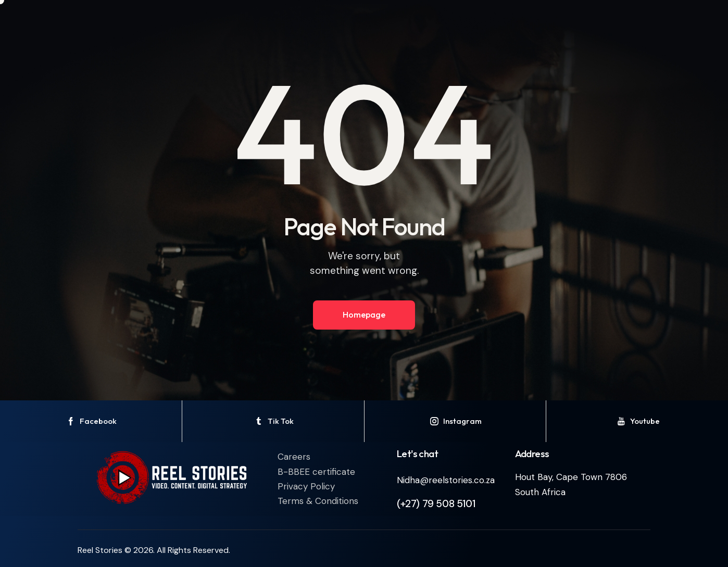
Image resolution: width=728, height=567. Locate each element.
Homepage (364, 314)
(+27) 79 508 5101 (436, 504)
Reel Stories (100, 550)
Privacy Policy (306, 486)
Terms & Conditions (318, 501)
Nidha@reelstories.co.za (446, 480)
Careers (294, 457)
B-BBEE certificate (316, 472)
